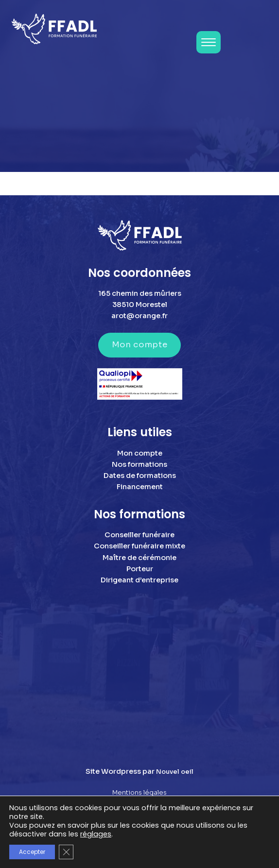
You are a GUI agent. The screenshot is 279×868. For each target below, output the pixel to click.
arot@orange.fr (139, 316)
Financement (140, 487)
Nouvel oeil (175, 772)
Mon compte (139, 345)
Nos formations (139, 464)
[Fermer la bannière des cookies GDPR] (66, 852)
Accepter (32, 852)
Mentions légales (139, 793)
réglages (96, 834)
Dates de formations (140, 476)
